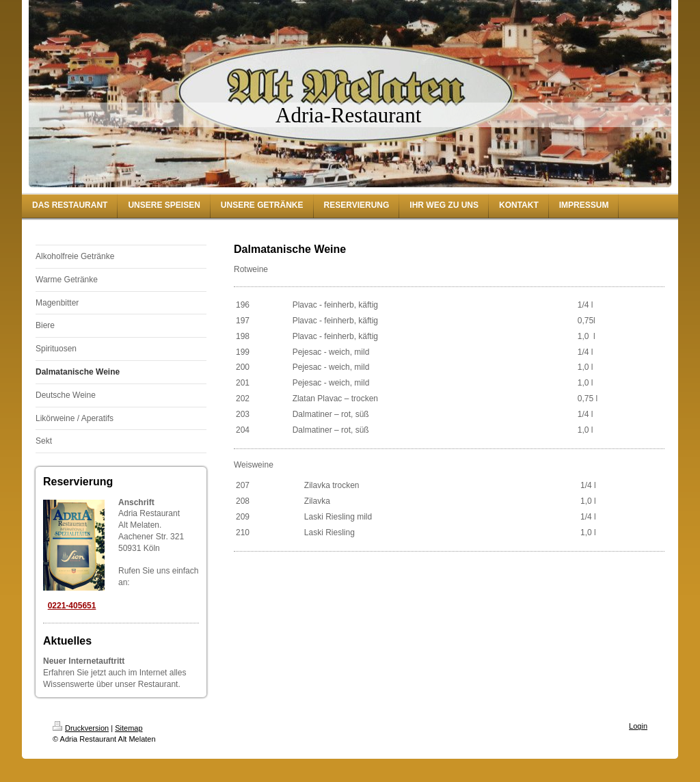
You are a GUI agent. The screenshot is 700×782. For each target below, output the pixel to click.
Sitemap (129, 728)
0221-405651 (72, 606)
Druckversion (81, 728)
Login (638, 726)
